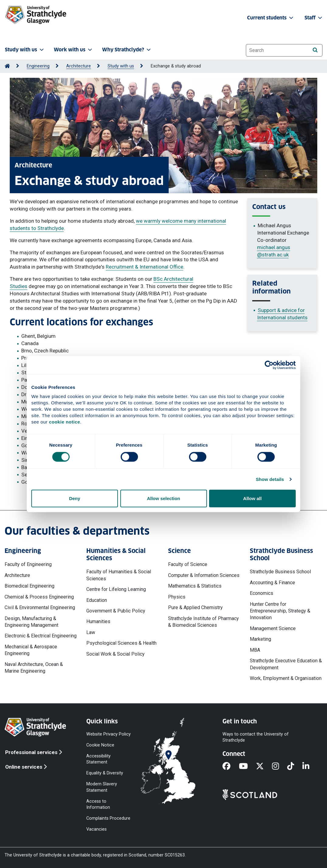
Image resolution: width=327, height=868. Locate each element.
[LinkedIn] (310, 767)
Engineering (38, 66)
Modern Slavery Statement (102, 787)
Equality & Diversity (105, 773)
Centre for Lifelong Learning (116, 589)
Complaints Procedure (108, 818)
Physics (177, 597)
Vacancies (96, 829)
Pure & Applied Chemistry (195, 607)
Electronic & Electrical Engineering (41, 636)
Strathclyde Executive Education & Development (286, 664)
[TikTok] (295, 767)
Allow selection (163, 498)
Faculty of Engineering (28, 564)
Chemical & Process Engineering (39, 597)
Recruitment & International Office (145, 267)
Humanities (98, 621)
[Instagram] (280, 767)
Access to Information (98, 804)
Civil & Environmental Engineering (40, 607)
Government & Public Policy (116, 611)
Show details (270, 479)
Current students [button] (271, 18)
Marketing (260, 639)
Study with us (121, 66)
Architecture (79, 66)
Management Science (273, 628)
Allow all (252, 498)
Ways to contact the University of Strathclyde (256, 737)
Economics (262, 593)
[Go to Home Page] (7, 66)
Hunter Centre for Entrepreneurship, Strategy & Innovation (280, 611)
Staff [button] (314, 18)
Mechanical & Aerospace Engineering (31, 650)
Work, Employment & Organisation (286, 678)
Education (97, 600)
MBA (255, 650)
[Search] (315, 50)
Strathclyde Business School (280, 572)
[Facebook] (231, 767)
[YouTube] (247, 767)
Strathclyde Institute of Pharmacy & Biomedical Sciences (203, 622)
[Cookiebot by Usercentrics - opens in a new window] (269, 365)
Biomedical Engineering (29, 586)
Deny (75, 498)
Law (91, 632)
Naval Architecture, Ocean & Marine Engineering (34, 668)
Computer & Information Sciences (204, 575)
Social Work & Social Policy (115, 654)
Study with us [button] (25, 50)
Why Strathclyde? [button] (127, 50)
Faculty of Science (188, 564)
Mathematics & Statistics (195, 586)
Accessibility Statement (98, 759)
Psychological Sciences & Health (121, 643)
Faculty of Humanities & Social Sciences (119, 575)
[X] (264, 767)
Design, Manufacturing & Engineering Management (31, 622)
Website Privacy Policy (108, 734)
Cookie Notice (100, 745)
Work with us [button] (74, 50)
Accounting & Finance (272, 583)
